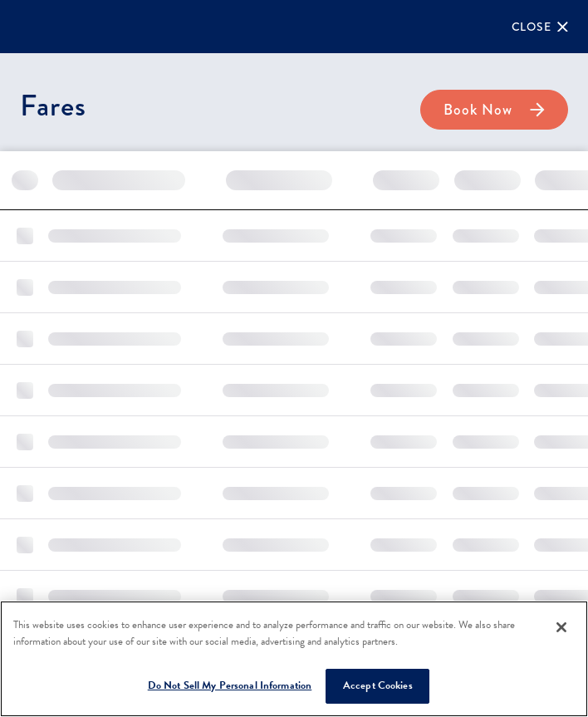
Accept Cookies (378, 685)
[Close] (540, 27)
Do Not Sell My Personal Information (230, 685)
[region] (294, 659)
